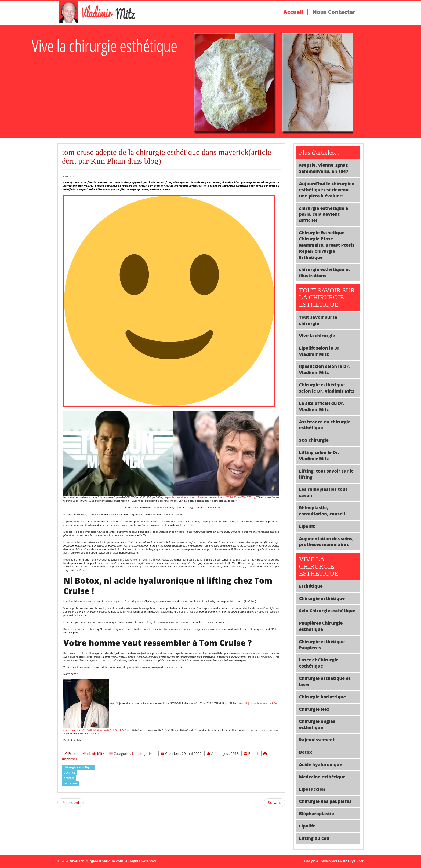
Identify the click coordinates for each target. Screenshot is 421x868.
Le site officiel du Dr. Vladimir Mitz (322, 406)
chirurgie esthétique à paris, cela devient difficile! (324, 214)
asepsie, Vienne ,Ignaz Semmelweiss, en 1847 (324, 168)
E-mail (254, 753)
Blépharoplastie (317, 814)
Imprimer (70, 759)
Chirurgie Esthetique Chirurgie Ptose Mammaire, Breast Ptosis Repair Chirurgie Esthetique (327, 245)
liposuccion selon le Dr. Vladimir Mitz (324, 369)
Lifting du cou (314, 838)
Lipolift (307, 526)
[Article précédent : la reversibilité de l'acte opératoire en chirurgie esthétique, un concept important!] (70, 803)
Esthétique (311, 586)
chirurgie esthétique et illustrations (325, 272)
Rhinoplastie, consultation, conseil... (324, 511)
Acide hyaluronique (321, 764)
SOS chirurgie (314, 440)
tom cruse (71, 783)
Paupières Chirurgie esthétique (321, 626)
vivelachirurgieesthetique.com (97, 861)
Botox (306, 752)
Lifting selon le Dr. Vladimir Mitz (319, 455)
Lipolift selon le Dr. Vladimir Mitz (320, 351)
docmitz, (70, 772)
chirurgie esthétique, (78, 767)
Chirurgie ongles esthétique (317, 724)
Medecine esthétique (322, 777)
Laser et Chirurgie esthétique (319, 663)
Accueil (293, 12)
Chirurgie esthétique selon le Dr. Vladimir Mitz (327, 388)
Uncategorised (144, 753)
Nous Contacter (334, 12)
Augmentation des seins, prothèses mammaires (326, 542)
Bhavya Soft (353, 861)
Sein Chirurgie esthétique (327, 611)
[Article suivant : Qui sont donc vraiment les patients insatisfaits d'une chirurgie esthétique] (274, 803)
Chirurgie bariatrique (323, 697)
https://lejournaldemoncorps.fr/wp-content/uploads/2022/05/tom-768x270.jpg (210, 497)
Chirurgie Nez (314, 709)
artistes (69, 778)
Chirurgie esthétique (322, 598)
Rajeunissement (317, 740)
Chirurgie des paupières (325, 801)
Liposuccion (312, 789)
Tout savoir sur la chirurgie (318, 320)
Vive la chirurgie (317, 336)
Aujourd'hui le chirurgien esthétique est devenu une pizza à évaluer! (327, 190)
